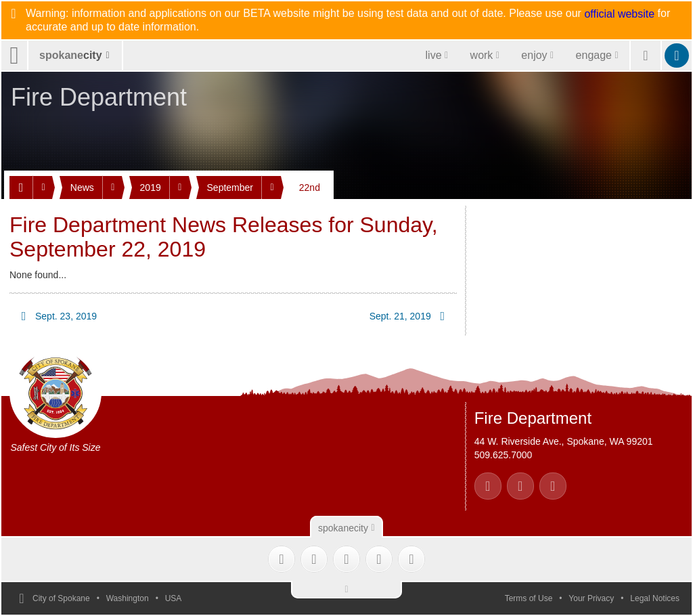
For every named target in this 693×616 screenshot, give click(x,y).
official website (619, 14)
